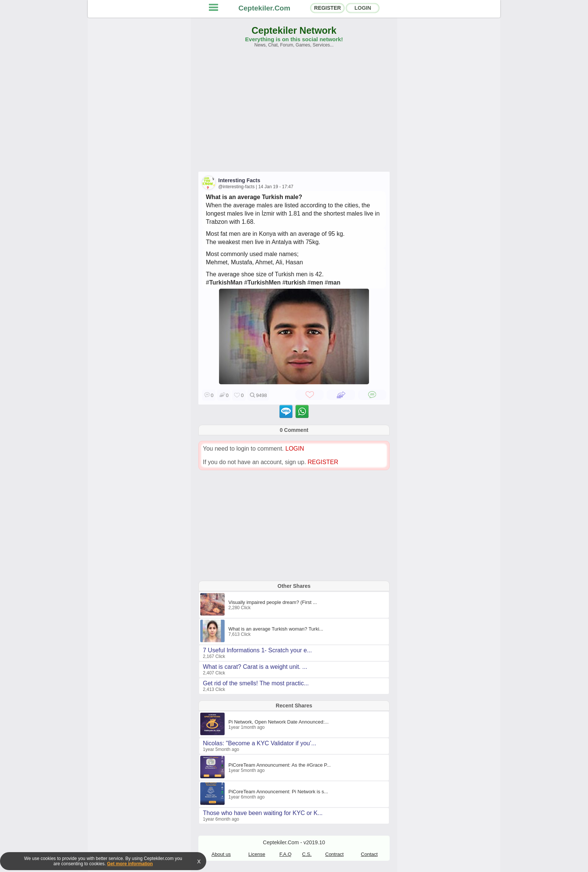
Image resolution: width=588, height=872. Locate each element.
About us (221, 854)
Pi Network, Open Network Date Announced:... (278, 722)
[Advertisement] (294, 113)
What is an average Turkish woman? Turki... (276, 629)
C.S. (307, 854)
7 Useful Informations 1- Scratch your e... (257, 650)
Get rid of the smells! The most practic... (256, 683)
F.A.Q (286, 854)
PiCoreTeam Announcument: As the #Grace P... (280, 765)
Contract (334, 854)
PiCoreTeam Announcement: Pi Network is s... (278, 792)
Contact (369, 854)
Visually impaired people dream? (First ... (273, 602)
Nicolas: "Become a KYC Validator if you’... (259, 743)
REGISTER (328, 8)
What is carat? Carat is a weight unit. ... (255, 667)
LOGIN (363, 8)
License (257, 854)
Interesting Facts (239, 180)
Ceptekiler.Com (264, 8)
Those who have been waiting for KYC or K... (263, 813)
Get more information (130, 864)
